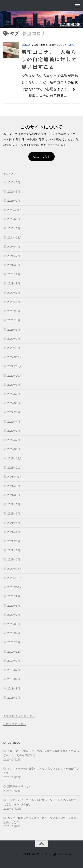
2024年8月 (14, 247)
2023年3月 (14, 330)
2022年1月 (14, 449)
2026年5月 (14, 183)
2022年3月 (14, 431)
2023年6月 (14, 302)
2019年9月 (14, 661)
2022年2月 (14, 440)
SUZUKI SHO (66, 45)
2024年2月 (14, 274)
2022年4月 (14, 422)
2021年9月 (14, 486)
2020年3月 (14, 642)
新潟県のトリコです (19, 787)
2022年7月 (14, 394)
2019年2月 (14, 670)
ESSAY (26, 45)
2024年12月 (14, 238)
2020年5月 (14, 624)
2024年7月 (14, 256)
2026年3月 (14, 192)
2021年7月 (14, 505)
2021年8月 (14, 495)
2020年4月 (14, 633)
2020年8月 (14, 606)
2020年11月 (14, 578)
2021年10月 (14, 477)
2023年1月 (14, 348)
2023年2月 (14, 339)
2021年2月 (14, 550)
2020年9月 (14, 596)
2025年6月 (14, 219)
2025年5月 (14, 228)
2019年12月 (14, 652)
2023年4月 (14, 320)
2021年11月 (14, 468)
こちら (57, 145)
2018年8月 (14, 689)
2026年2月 (14, 201)
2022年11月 (14, 366)
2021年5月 (14, 523)
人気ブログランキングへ (19, 716)
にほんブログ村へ (15, 724)
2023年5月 (14, 311)
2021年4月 (14, 532)
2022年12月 (14, 357)
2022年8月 (14, 385)
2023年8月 (14, 284)
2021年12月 (14, 459)
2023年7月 (14, 293)
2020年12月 (14, 569)
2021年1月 (14, 560)
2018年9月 (14, 679)
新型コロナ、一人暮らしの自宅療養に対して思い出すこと (49, 59)
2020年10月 (14, 587)
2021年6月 (14, 514)
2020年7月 (14, 615)
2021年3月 (14, 541)
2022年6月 (14, 403)
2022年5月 (14, 412)
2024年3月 (14, 265)
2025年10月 (14, 210)
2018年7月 (14, 698)
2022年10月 (14, 376)
